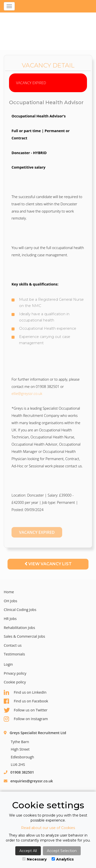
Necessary (34, 859)
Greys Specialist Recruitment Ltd (38, 733)
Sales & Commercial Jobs (24, 636)
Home (9, 592)
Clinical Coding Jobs (20, 610)
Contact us (13, 645)
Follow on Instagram (26, 719)
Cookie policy (15, 682)
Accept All (28, 851)
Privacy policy (15, 673)
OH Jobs (11, 601)
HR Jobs (10, 619)
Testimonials (14, 654)
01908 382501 (22, 772)
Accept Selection (62, 851)
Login (8, 664)
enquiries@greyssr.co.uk (32, 781)
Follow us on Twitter (26, 710)
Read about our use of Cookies (48, 828)
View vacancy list (48, 564)
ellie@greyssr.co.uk (27, 394)
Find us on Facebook (26, 701)
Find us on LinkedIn (25, 693)
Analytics (63, 859)
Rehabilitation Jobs (19, 628)
